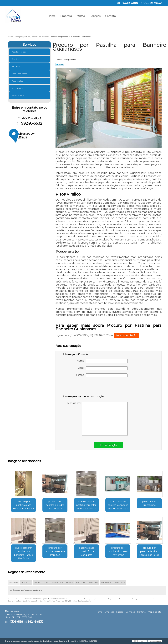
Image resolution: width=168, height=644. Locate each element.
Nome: (102, 361)
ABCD (37, 583)
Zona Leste (93, 583)
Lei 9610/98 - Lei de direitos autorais (76, 601)
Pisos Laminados (19, 74)
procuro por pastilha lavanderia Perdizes (55, 551)
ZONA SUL (26, 583)
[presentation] (83, 387)
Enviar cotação (109, 445)
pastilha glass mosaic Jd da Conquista (87, 551)
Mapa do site (155, 612)
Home (52, 16)
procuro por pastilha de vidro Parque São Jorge (149, 551)
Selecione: (14, 583)
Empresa (66, 16)
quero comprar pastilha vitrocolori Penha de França (86, 505)
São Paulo (81, 583)
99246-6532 (153, 3)
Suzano (70, 583)
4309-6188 (130, 3)
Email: (103, 368)
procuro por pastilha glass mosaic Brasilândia (23, 505)
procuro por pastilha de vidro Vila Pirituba (55, 505)
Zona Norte (106, 583)
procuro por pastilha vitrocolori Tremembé (118, 551)
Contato (110, 16)
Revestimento (18, 95)
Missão (81, 16)
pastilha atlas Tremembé (149, 503)
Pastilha (15, 59)
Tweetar (60, 65)
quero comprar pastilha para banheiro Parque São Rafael (24, 553)
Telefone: (101, 375)
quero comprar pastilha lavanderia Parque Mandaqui (118, 505)
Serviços (95, 16)
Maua (45, 583)
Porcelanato (17, 88)
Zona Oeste (119, 583)
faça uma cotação (126, 335)
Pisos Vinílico (18, 81)
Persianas (16, 66)
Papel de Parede (19, 52)
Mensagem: (97, 419)
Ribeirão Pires (57, 583)
